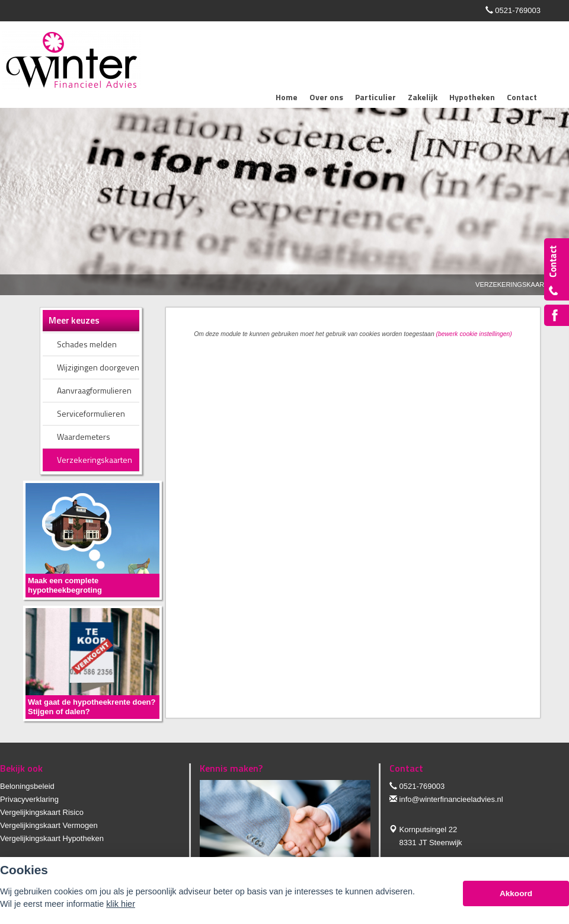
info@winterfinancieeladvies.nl (451, 799)
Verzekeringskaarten (516, 284)
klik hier (121, 904)
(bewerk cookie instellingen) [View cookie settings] (474, 334)
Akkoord (516, 893)
